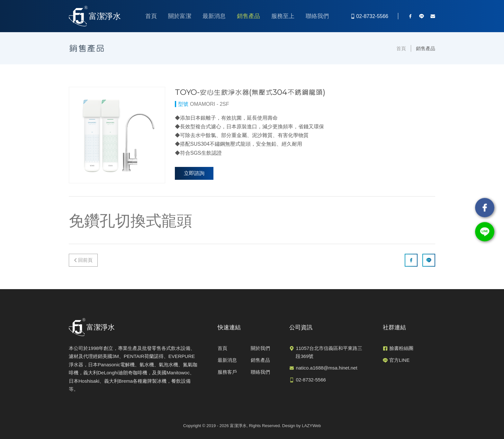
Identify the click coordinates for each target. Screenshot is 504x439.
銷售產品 (248, 16)
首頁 (151, 16)
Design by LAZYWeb (301, 426)
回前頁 (85, 260)
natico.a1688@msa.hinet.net (326, 368)
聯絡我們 (317, 16)
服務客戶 (227, 372)
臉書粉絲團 (401, 348)
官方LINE (399, 360)
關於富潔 (180, 16)
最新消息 (214, 16)
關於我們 (260, 348)
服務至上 (283, 16)
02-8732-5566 (311, 380)
